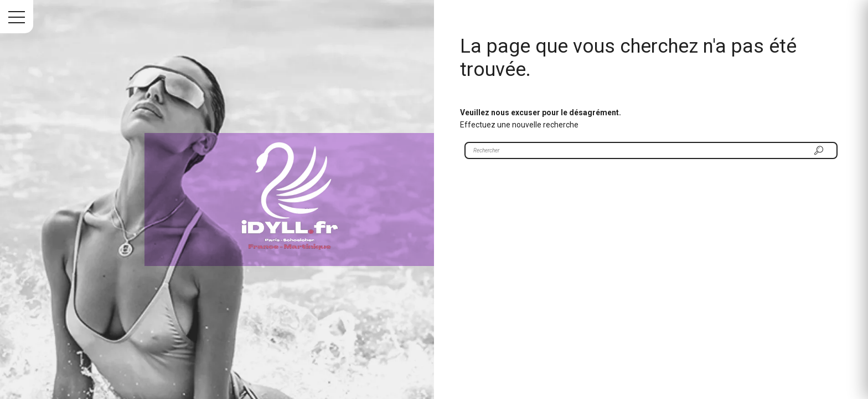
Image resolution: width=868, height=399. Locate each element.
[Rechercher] (819, 150)
